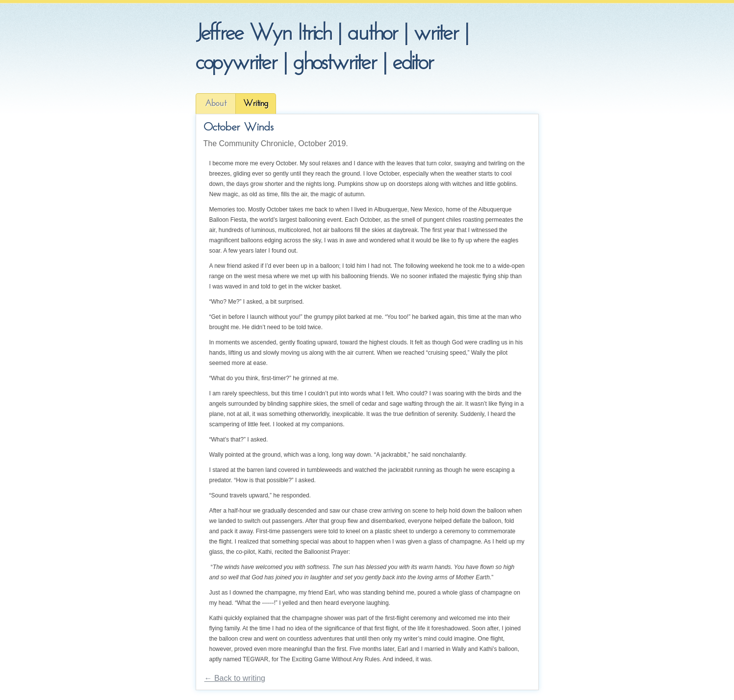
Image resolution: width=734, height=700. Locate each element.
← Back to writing (235, 678)
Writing (256, 104)
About (216, 104)
